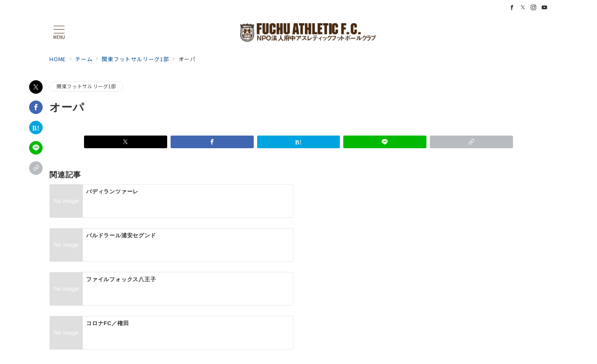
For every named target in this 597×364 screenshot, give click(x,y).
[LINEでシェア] (36, 148)
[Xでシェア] (36, 87)
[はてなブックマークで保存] (36, 128)
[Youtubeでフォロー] (545, 7)
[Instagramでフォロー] (534, 7)
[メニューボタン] (59, 32)
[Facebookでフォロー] (512, 7)
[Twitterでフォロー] (523, 7)
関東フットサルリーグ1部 (86, 86)
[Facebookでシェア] (36, 107)
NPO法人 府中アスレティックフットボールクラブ (308, 353)
